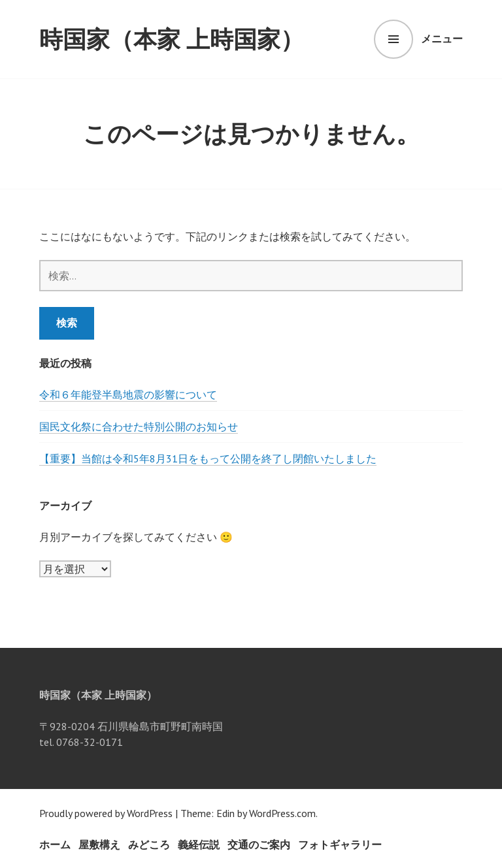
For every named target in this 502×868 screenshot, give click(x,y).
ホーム (55, 844)
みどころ (149, 844)
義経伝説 (199, 844)
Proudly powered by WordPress (106, 813)
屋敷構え (99, 844)
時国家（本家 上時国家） (172, 39)
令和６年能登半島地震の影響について (128, 394)
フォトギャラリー (340, 844)
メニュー (442, 39)
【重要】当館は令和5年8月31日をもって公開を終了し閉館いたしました (208, 458)
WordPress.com (282, 813)
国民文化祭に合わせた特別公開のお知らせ (139, 426)
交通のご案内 (259, 844)
